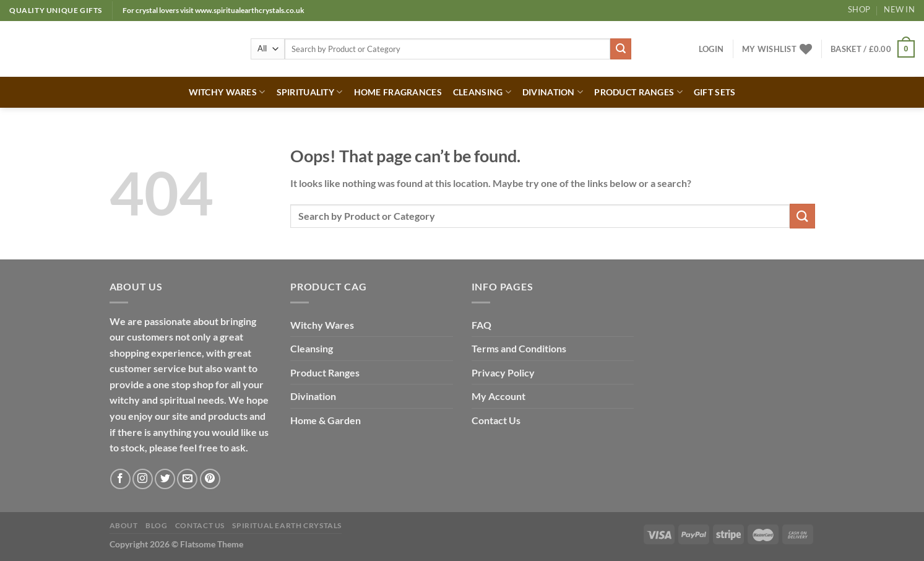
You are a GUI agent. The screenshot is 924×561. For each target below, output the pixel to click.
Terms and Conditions (519, 348)
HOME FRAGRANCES (398, 92)
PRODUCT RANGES (638, 92)
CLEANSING (482, 92)
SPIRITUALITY (310, 92)
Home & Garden (326, 420)
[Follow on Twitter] (165, 479)
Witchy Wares (322, 325)
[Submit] (621, 49)
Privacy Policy (503, 372)
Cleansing (312, 348)
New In (899, 9)
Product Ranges (325, 372)
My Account (499, 396)
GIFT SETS (715, 92)
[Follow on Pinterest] (210, 479)
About (124, 525)
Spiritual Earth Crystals (287, 525)
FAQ (481, 325)
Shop (859, 9)
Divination (313, 396)
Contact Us (496, 420)
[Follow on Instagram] (143, 479)
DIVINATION (553, 92)
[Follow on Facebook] (120, 479)
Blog (156, 525)
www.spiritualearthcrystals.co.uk (250, 10)
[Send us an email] (187, 479)
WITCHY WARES (227, 92)
